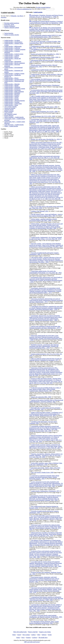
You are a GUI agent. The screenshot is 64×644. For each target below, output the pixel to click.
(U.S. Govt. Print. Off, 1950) (46, 372)
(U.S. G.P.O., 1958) (43, 116)
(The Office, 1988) (43, 220)
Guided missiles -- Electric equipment (15, 63)
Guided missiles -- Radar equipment (14, 92)
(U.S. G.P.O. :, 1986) (45, 129)
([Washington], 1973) (45, 81)
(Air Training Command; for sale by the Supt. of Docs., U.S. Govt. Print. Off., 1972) (46, 238)
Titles (39, 635)
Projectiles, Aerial (9, 25)
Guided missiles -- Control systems (14, 54)
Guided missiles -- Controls (12, 55)
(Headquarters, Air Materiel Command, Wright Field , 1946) (46, 616)
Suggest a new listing (45, 632)
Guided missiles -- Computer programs (15, 49)
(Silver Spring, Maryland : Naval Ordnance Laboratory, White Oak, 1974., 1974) (46, 518)
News (23, 638)
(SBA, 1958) (41, 397)
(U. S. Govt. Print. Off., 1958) (46, 168)
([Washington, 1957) (45, 491)
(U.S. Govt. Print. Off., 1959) (46, 439)
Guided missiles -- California (12, 48)
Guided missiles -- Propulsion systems (15, 89)
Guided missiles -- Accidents (12, 40)
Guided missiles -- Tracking (12, 102)
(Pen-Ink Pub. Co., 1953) (45, 139)
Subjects (44, 635)
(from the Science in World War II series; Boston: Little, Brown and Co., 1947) (45, 29)
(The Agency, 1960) (44, 107)
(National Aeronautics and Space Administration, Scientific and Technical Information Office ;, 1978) (46, 308)
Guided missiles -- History (11, 78)
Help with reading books (20, 632)
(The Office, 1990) (46, 226)
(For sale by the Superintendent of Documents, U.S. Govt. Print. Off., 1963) (45, 272)
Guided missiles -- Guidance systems (14, 74)
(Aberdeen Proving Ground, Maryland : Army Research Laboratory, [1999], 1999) (46, 598)
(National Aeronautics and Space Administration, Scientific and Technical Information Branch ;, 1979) (46, 280)
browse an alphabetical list (24, 9)
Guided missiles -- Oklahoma (12, 87)
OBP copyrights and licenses (32, 642)
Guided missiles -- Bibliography (13, 46)
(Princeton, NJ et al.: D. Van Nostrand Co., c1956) (46, 16)
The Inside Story (43, 638)
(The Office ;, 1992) (46, 260)
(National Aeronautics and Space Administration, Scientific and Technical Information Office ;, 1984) (46, 318)
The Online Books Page (32, 3)
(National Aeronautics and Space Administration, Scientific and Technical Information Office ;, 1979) (44, 346)
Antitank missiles (9, 110)
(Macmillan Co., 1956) (45, 54)
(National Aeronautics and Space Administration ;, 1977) (46, 300)
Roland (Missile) (9, 116)
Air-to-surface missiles (10, 107)
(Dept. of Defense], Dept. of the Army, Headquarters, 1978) (46, 464)
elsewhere (4, 17)
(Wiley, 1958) (45, 57)
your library (20, 16)
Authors (33, 635)
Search (19, 635)
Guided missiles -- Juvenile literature (14, 80)
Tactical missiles (9, 33)
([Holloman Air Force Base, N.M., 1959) (45, 429)
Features (28, 638)
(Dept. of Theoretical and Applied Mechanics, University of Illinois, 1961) (46, 401)
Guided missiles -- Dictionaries (13, 61)
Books (18, 638)
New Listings (26, 635)
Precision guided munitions (12, 23)
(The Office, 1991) (46, 245)
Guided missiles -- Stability (12, 96)
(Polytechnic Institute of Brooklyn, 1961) (44, 579)
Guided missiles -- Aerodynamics (13, 42)
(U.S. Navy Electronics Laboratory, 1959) (44, 121)
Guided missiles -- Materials (12, 84)
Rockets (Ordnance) (10, 26)
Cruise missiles (8, 113)
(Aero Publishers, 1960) (47, 70)
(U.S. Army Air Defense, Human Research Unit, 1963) (46, 414)
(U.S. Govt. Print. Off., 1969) (46, 455)
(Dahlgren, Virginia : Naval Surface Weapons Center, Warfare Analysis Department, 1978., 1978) (45, 590)
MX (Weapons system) (10, 114)
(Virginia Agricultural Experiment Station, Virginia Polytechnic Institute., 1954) (44, 477)
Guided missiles (38, 12)
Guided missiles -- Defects (11, 57)
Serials (50, 635)
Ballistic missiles (9, 111)
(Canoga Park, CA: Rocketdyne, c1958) (46, 22)
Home (14, 635)
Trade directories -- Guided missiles (14, 125)
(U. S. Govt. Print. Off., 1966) (45, 158)
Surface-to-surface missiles (12, 35)
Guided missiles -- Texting (11, 99)
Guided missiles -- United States (13, 104)
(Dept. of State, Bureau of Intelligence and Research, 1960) (44, 622)
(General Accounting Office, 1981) (46, 215)
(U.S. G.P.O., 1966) (46, 145)
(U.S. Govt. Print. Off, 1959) (46, 381)
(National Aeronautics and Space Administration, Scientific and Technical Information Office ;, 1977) (45, 290)
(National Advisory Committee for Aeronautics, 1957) (46, 359)
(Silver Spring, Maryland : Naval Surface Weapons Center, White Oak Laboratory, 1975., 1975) (46, 534)
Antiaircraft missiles (10, 108)
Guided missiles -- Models (11, 86)
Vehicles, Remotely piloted (12, 28)
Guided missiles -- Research (12, 95)
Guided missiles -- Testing (11, 98)
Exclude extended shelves (43, 7)
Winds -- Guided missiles (11, 126)
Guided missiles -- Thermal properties (15, 101)
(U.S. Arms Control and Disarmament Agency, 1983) (45, 36)
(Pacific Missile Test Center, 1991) (46, 91)
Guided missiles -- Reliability (12, 93)
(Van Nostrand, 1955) (40, 211)
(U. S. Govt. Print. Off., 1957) (46, 446)
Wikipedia (13, 16)
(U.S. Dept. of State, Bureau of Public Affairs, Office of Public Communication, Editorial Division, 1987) (45, 389)
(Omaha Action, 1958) (42, 472)
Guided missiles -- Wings (11, 105)
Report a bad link (33, 632)
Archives (35, 638)
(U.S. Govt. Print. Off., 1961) (45, 179)
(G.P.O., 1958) (44, 112)
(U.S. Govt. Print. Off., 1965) (46, 194)
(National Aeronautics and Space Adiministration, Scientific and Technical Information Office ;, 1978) (46, 338)
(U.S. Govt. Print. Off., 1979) (46, 99)
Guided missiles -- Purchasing (12, 90)
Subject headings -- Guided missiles (14, 117)
